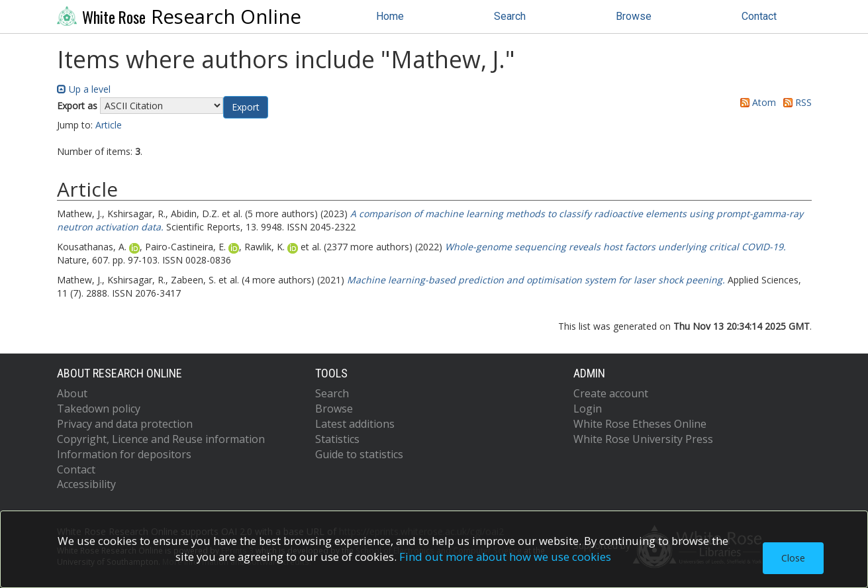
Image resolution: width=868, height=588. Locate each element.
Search (510, 16)
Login (588, 409)
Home (390, 16)
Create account (611, 393)
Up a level (84, 89)
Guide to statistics (359, 454)
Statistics (337, 439)
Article (109, 125)
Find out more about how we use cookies (505, 557)
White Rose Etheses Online (640, 424)
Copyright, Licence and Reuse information (161, 439)
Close (793, 558)
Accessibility (86, 484)
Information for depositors (124, 454)
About (72, 393)
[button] (246, 107)
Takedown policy (99, 409)
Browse (634, 16)
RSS (795, 102)
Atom (756, 102)
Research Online (179, 17)
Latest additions (355, 424)
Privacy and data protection (125, 424)
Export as (77, 106)
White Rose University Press (643, 439)
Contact (759, 16)
